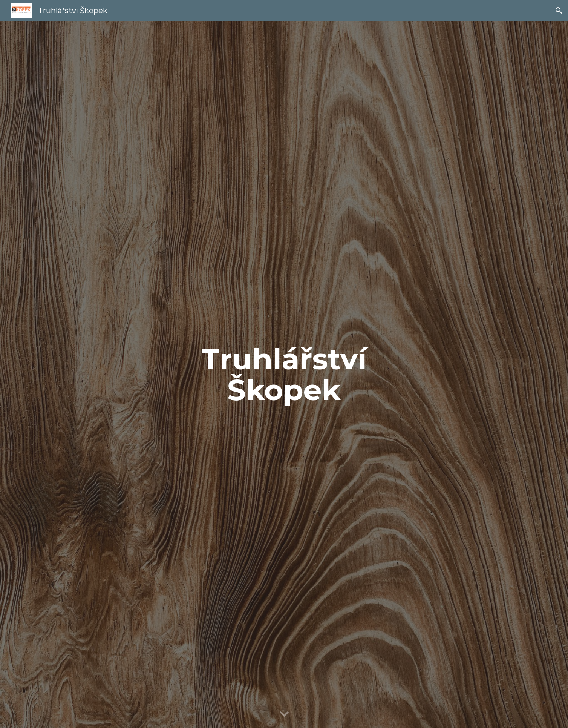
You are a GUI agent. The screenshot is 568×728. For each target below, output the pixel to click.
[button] (559, 11)
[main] (284, 375)
